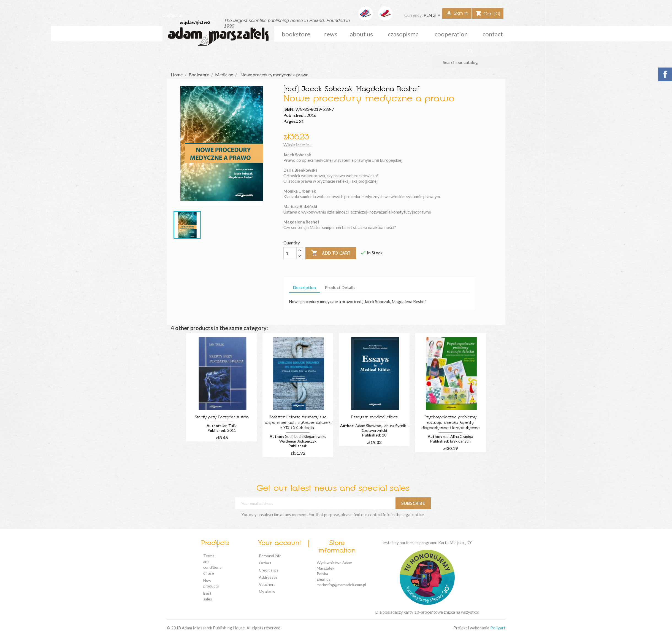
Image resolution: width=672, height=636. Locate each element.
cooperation (451, 34)
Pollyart (498, 628)
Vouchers (267, 584)
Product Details (340, 287)
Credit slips (269, 570)
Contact (493, 34)
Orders (265, 563)
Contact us (173, 15)
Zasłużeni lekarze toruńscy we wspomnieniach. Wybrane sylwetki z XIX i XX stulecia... (298, 423)
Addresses (268, 577)
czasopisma (403, 34)
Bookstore (296, 34)
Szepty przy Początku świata (222, 417)
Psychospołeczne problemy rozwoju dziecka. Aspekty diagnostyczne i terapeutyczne (451, 423)
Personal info (270, 556)
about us (361, 34)
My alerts (267, 591)
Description (304, 287)
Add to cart (331, 253)
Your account (280, 543)
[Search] (471, 62)
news (330, 34)
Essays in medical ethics (374, 417)
